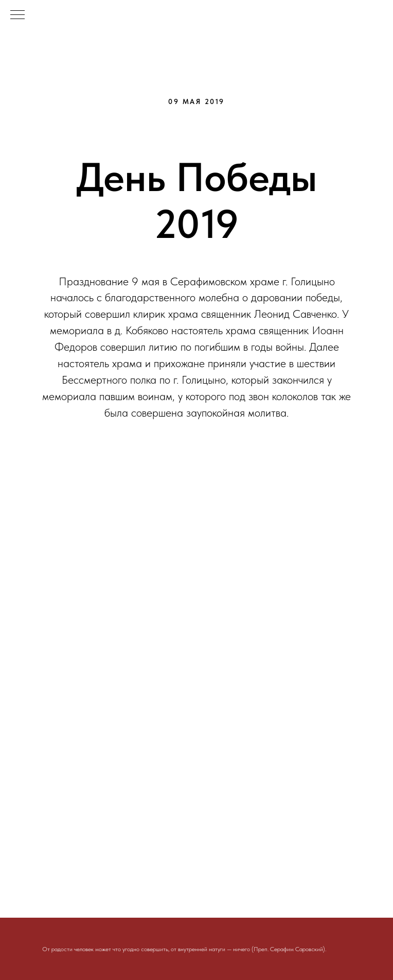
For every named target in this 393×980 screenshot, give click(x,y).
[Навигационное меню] (17, 15)
